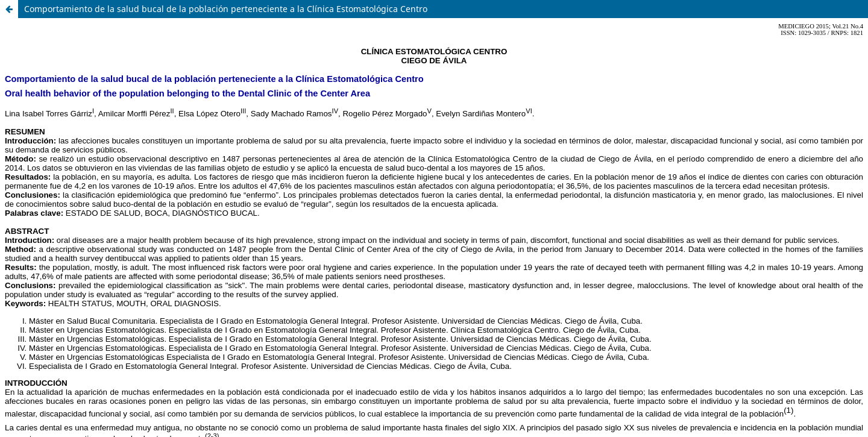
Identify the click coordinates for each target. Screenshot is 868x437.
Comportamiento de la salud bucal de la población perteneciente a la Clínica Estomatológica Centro (226, 9)
